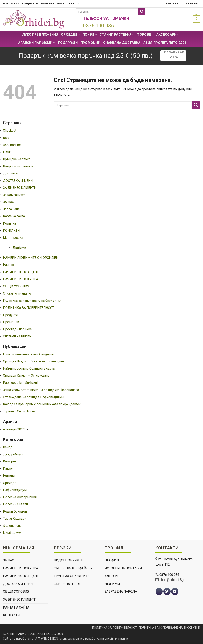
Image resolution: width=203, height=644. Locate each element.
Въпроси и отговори (18, 166)
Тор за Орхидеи (15, 519)
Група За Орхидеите (72, 576)
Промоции (91, 43)
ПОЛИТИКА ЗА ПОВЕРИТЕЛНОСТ (29, 308)
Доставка (10, 173)
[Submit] (142, 12)
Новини (9, 476)
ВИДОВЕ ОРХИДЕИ (69, 560)
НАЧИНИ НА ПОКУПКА (21, 279)
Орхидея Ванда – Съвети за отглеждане (33, 361)
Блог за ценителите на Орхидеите (28, 354)
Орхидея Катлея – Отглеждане (26, 376)
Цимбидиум (12, 533)
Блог (7, 152)
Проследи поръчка (17, 329)
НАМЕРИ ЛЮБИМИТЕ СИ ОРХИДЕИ (31, 258)
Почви (90, 35)
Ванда (8, 447)
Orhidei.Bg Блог (67, 584)
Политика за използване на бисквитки (32, 300)
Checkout (10, 131)
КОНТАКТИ (11, 231)
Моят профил (13, 238)
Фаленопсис (12, 526)
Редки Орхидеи (15, 511)
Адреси (111, 576)
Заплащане (11, 209)
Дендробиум (13, 454)
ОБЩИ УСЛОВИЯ (16, 286)
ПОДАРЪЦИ (68, 43)
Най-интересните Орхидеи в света (29, 368)
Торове (145, 35)
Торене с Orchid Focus (19, 411)
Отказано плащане (17, 293)
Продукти (10, 315)
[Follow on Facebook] (159, 592)
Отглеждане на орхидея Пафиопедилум (33, 397)
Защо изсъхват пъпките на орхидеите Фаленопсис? (42, 390)
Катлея (8, 468)
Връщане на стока (17, 159)
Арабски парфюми (37, 43)
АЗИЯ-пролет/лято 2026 (165, 43)
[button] (195, 19)
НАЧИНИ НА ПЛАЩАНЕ (21, 272)
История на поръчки (123, 568)
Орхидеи (70, 35)
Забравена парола (121, 592)
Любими (192, 4)
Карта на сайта (14, 216)
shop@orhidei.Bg (171, 580)
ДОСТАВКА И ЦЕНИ (18, 181)
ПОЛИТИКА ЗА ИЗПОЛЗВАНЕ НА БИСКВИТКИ (169, 628)
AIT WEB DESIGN (47, 639)
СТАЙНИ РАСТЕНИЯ (117, 35)
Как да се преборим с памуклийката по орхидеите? (42, 404)
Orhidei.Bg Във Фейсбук (74, 568)
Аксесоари (168, 35)
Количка (9, 223)
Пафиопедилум (15, 490)
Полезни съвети (15, 504)
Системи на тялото (17, 336)
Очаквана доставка (122, 43)
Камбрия (10, 461)
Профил (112, 560)
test (6, 138)
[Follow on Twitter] (167, 592)
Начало (8, 265)
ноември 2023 (14, 429)
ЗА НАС (9, 202)
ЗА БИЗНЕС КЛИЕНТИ (20, 188)
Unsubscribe (12, 145)
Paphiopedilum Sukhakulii (21, 383)
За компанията (14, 195)
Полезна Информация (20, 497)
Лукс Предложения (40, 35)
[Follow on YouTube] (175, 592)
